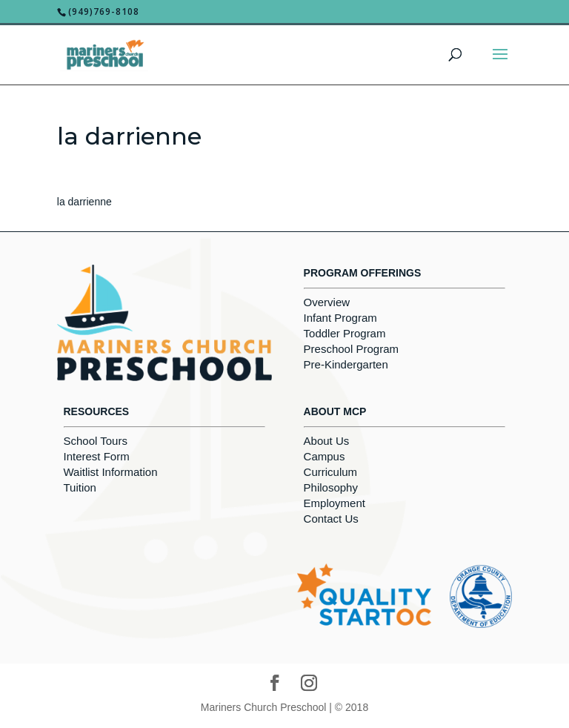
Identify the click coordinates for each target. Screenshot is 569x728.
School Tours (96, 441)
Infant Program (340, 318)
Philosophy (331, 487)
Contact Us (331, 519)
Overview (327, 302)
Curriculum (331, 472)
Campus (325, 456)
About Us (327, 441)
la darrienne (84, 202)
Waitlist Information (111, 472)
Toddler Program (345, 333)
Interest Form (97, 456)
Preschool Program (351, 349)
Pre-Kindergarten (346, 364)
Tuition (80, 487)
